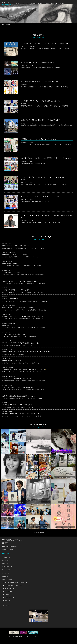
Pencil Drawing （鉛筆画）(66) (13, 585)
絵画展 (23, 632)
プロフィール (25, 3)
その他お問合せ (8, 550)
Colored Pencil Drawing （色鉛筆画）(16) (16, 582)
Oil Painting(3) (9, 592)
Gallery (7, 579)
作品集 (47, 3)
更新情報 (53, 3)
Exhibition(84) (6, 570)
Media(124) (6, 560)
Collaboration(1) (10, 598)
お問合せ (62, 3)
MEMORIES (14, 632)
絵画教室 (34, 3)
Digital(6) (7, 595)
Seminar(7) (5, 605)
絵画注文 (41, 3)
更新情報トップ (7, 557)
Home (18, 3)
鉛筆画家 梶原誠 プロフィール (13, 540)
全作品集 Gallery (39, 532)
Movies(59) (6, 573)
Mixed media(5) (9, 588)
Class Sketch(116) (7, 567)
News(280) (5, 564)
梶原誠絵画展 (33, 632)
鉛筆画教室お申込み (10, 546)
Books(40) (5, 576)
